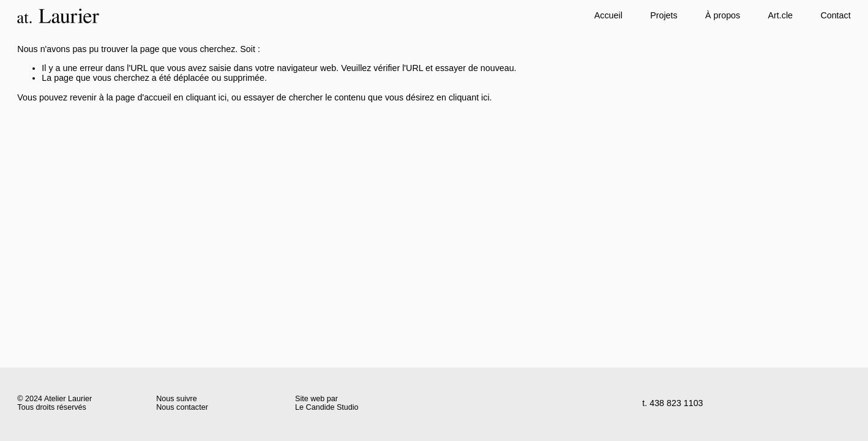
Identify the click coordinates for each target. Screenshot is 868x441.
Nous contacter (182, 408)
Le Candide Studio (327, 408)
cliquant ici (206, 97)
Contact (835, 15)
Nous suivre (176, 399)
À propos (723, 15)
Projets (664, 15)
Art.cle (780, 15)
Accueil (608, 15)
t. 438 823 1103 (672, 403)
